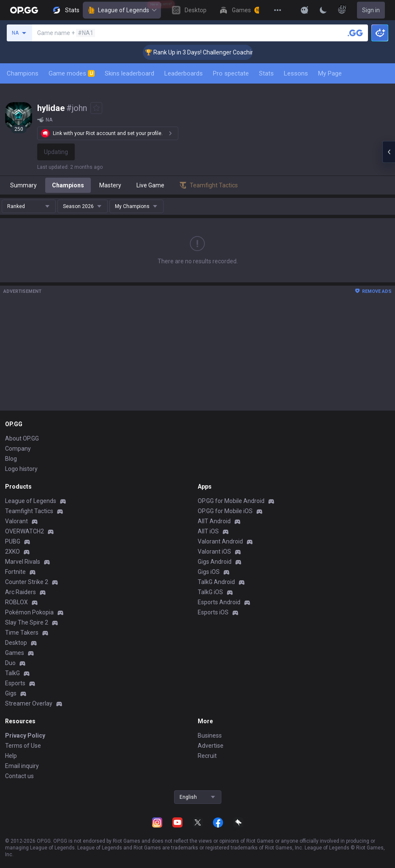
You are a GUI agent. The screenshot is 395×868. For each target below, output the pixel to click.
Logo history (21, 469)
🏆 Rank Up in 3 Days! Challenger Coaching (209, 52)
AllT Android (214, 521)
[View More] (278, 10)
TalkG (12, 673)
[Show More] (305, 10)
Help (11, 756)
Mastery (110, 185)
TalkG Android (216, 582)
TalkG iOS (210, 592)
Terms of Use (23, 746)
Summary (23, 185)
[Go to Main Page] (24, 10)
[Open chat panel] (389, 152)
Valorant (16, 521)
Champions (23, 73)
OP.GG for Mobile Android (231, 501)
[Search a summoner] (355, 33)
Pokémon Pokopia (29, 612)
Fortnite (15, 572)
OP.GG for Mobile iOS (225, 511)
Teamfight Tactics (29, 511)
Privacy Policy (25, 736)
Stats (266, 73)
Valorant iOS (214, 552)
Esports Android (219, 602)
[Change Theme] (323, 10)
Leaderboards (184, 73)
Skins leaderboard (129, 73)
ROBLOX (16, 602)
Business (210, 736)
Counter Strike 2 (27, 582)
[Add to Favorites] (96, 108)
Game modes (72, 73)
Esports (15, 683)
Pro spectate (231, 73)
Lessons (296, 73)
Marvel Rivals (23, 562)
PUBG (13, 541)
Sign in (371, 10)
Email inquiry (22, 766)
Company (18, 449)
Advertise (211, 746)
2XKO (12, 552)
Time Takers (22, 633)
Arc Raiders (20, 592)
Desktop (16, 643)
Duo (10, 663)
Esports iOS (213, 612)
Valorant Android (220, 541)
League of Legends (122, 10)
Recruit (207, 756)
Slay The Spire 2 (27, 622)
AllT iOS (208, 531)
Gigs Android (215, 562)
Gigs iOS (209, 572)
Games (15, 653)
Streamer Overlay (29, 703)
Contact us (19, 776)
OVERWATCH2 (25, 531)
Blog (11, 459)
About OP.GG (22, 438)
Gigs (11, 693)
